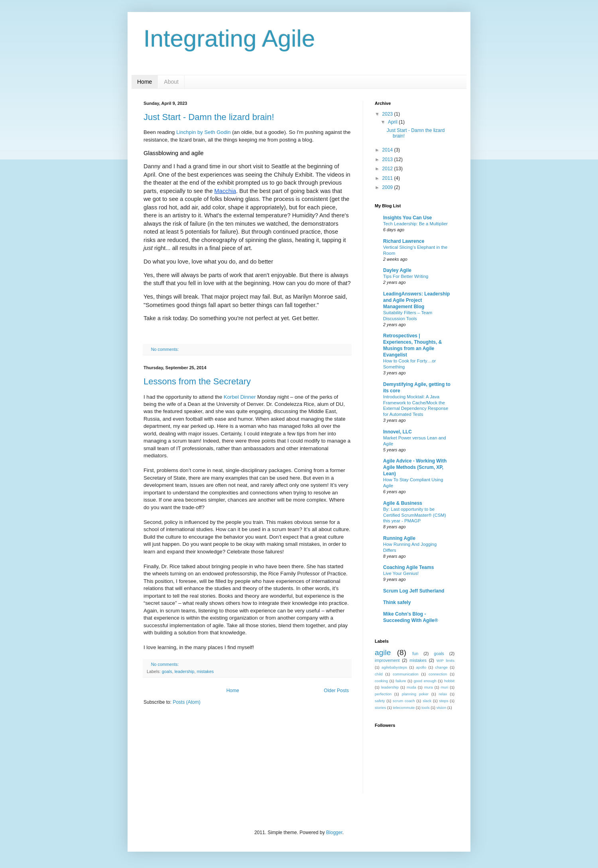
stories (380, 708)
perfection (383, 694)
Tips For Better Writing (406, 276)
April (393, 122)
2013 (388, 159)
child (379, 674)
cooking (381, 681)
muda (411, 687)
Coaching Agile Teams (408, 567)
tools (425, 708)
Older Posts (336, 691)
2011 (388, 178)
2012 (388, 169)
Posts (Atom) (186, 702)
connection (438, 674)
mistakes (205, 671)
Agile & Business (403, 503)
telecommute (404, 708)
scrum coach (404, 701)
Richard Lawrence (404, 241)
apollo (421, 667)
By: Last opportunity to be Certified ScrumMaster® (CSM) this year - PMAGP (415, 515)
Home (145, 82)
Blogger (334, 833)
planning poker (415, 694)
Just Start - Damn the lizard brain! (209, 117)
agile (383, 652)
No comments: (166, 349)
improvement (387, 660)
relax (443, 694)
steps (444, 701)
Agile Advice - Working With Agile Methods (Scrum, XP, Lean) (415, 467)
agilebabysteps (394, 667)
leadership (185, 671)
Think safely (397, 602)
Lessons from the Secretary (197, 381)
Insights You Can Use (407, 218)
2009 (388, 187)
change (441, 667)
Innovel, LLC (397, 432)
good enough (425, 681)
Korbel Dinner (240, 397)
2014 (388, 150)
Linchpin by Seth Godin (203, 132)
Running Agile (399, 538)
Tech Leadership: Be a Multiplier (415, 224)
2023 (388, 114)
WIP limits (446, 660)
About (171, 82)
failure (401, 681)
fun (415, 653)
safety (380, 701)
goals (167, 671)
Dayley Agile (397, 270)
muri (445, 687)
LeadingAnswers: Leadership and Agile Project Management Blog (416, 300)
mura (429, 687)
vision (442, 708)
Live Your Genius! (401, 573)
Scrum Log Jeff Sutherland (414, 591)
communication (406, 674)
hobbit (449, 681)
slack (427, 701)
